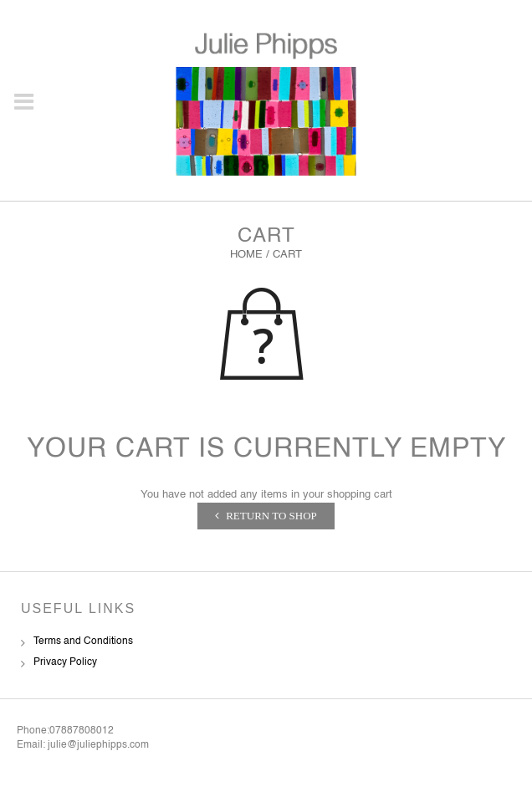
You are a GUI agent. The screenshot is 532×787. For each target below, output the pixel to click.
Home (246, 255)
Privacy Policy (65, 662)
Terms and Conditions (83, 641)
